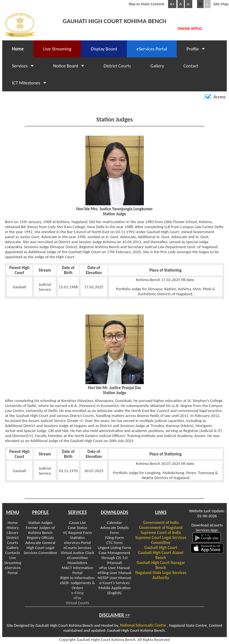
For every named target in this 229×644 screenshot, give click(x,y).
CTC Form (114, 543)
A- (189, 4)
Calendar (114, 523)
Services (23, 66)
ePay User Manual (114, 568)
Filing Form (114, 538)
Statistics (77, 538)
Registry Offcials (40, 538)
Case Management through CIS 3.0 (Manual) (115, 558)
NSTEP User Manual (114, 578)
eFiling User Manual (114, 573)
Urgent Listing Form (114, 548)
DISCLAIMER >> (114, 615)
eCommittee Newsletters (77, 560)
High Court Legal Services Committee (40, 550)
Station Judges (40, 523)
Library (13, 533)
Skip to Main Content (146, 4)
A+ (172, 4)
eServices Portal (152, 49)
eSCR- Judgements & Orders (77, 585)
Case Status (77, 528)
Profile (196, 49)
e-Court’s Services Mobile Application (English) (114, 588)
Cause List (77, 523)
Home (18, 49)
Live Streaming (13, 560)
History (13, 528)
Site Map (221, 4)
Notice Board (69, 66)
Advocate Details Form (114, 530)
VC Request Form (77, 533)
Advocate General (40, 543)
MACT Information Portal (77, 570)
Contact (191, 66)
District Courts (117, 66)
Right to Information (77, 578)
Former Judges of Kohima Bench (40, 530)
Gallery (157, 66)
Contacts (13, 553)
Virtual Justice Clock (77, 553)
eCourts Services (77, 548)
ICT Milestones (29, 83)
